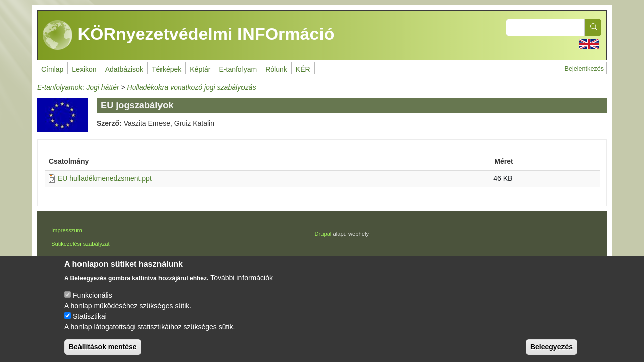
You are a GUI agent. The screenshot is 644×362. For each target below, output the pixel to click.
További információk (242, 284)
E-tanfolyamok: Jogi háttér (78, 87)
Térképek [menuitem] (167, 69)
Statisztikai (90, 323)
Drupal (323, 234)
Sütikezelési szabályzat (80, 244)
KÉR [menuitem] (303, 69)
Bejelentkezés (584, 69)
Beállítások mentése (103, 353)
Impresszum (67, 230)
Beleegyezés (551, 353)
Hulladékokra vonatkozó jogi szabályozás (192, 87)
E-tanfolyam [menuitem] (238, 69)
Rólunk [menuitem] (276, 69)
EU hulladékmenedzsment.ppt (105, 178)
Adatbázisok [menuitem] (124, 69)
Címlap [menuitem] (52, 69)
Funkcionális (93, 302)
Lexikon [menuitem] (84, 69)
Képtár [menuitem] (200, 69)
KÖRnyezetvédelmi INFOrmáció (189, 35)
